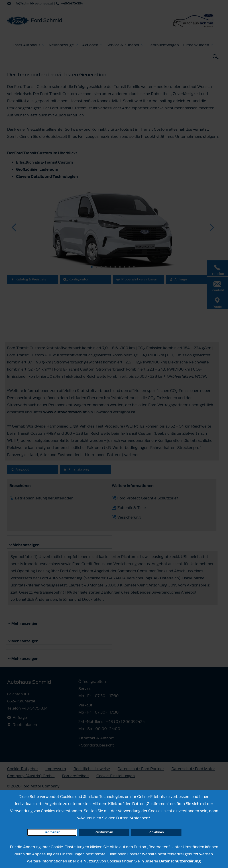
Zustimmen (104, 832)
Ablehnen (157, 832)
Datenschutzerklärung (180, 861)
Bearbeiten (52, 832)
